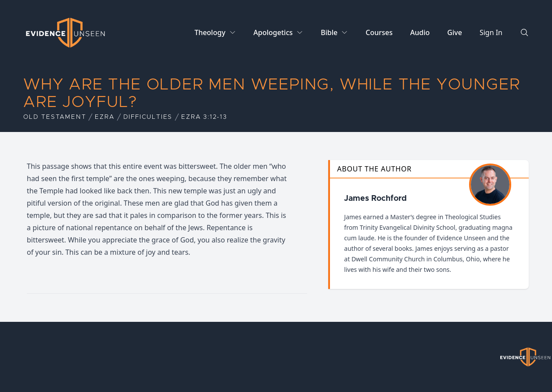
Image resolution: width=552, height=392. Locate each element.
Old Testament (55, 117)
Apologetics (273, 32)
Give (455, 32)
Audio (420, 32)
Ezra (104, 117)
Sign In (491, 32)
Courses (379, 32)
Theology (210, 32)
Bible (329, 32)
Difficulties (148, 117)
